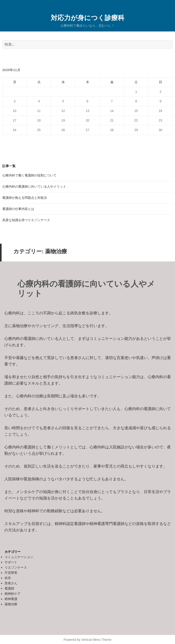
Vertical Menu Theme (96, 640)
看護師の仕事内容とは (18, 209)
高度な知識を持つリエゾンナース (26, 220)
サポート (11, 562)
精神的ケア (13, 594)
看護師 (9, 588)
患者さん (11, 583)
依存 (8, 578)
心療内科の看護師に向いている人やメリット (34, 186)
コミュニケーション (19, 557)
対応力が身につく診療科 (88, 17)
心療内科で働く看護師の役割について (29, 175)
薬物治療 (11, 604)
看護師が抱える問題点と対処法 (25, 198)
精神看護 (11, 599)
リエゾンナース (16, 567)
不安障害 (11, 573)
